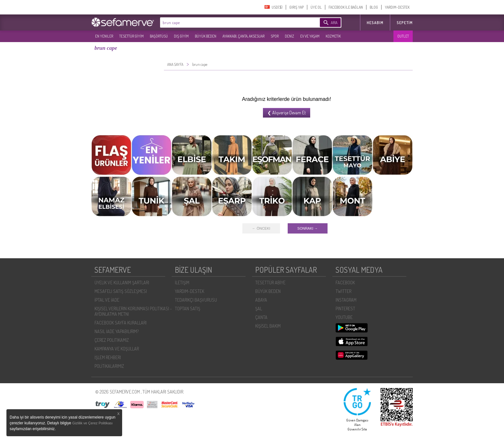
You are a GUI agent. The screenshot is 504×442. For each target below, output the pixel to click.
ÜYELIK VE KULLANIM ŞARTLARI (122, 283)
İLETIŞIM (182, 283)
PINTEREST (345, 309)
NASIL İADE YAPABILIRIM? (117, 331)
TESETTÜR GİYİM (131, 36)
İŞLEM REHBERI (108, 357)
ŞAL (259, 309)
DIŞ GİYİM (181, 36)
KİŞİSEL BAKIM (268, 326)
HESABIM (375, 23)
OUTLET (403, 36)
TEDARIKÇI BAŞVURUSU (196, 300)
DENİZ (289, 36)
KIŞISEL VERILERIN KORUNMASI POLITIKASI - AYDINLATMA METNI (133, 311)
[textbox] (230, 22)
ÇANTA (261, 317)
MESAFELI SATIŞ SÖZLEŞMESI (121, 291)
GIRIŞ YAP (297, 7)
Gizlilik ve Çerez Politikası (93, 423)
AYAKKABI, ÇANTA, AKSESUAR (243, 36)
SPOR (275, 36)
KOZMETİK (333, 36)
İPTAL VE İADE (107, 300)
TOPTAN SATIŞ (188, 309)
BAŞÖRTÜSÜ (159, 36)
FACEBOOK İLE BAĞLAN (346, 7)
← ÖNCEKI (261, 228)
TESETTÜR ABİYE (270, 283)
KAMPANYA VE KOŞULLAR (117, 349)
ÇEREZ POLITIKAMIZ (112, 340)
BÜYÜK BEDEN (206, 36)
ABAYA (261, 300)
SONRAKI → (308, 228)
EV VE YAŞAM (310, 36)
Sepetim (405, 23)
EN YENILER (104, 36)
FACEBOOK (345, 283)
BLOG (374, 7)
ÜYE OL (316, 7)
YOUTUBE (344, 317)
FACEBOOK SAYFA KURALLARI (121, 323)
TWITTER (343, 291)
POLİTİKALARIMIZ (109, 366)
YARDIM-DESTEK (397, 7)
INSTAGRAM (346, 300)
